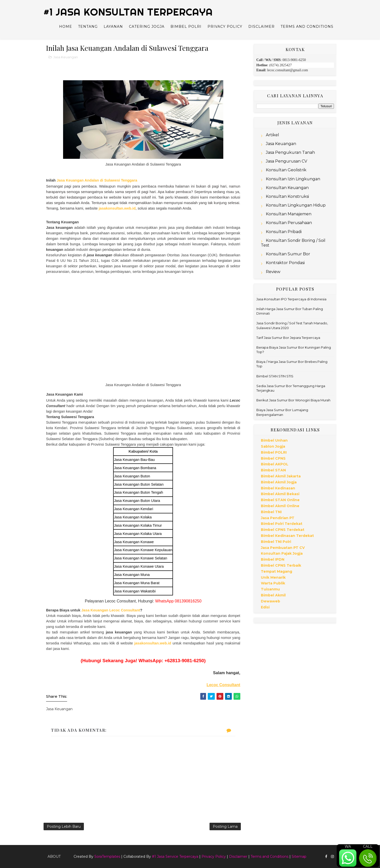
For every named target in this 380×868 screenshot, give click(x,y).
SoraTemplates (107, 856)
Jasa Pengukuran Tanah (290, 152)
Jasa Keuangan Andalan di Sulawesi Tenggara (97, 180)
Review (273, 272)
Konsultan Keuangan (287, 188)
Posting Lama (225, 826)
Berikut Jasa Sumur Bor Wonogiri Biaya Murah (293, 400)
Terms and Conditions (307, 27)
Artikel (272, 135)
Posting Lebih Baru (64, 826)
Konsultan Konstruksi (287, 196)
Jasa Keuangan (66, 57)
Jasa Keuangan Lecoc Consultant (111, 610)
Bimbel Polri (186, 27)
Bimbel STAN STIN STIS (275, 376)
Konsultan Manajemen (289, 214)
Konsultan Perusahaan (289, 223)
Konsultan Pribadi (284, 232)
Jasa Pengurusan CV (287, 161)
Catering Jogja (147, 27)
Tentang (88, 27)
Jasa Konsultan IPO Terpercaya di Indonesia (291, 299)
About (54, 856)
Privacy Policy (225, 27)
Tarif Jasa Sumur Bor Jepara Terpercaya (288, 338)
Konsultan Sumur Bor (288, 254)
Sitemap (299, 856)
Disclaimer (261, 27)
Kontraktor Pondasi (285, 263)
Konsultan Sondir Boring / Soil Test (293, 243)
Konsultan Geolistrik (286, 170)
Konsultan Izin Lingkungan (293, 179)
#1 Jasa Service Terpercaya (175, 856)
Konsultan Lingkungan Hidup (296, 205)
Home (66, 27)
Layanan (113, 27)
